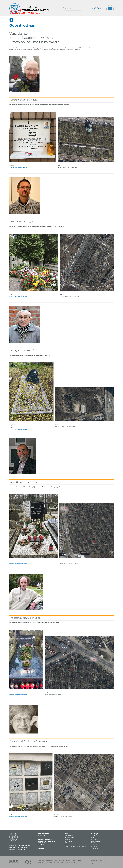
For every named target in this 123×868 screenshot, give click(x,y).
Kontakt (41, 845)
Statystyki (95, 847)
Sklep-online (96, 841)
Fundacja (95, 834)
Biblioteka (68, 841)
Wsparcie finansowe (45, 839)
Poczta (99, 8)
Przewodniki (69, 836)
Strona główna (43, 834)
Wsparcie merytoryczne (46, 841)
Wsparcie (94, 839)
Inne (66, 845)
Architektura (69, 837)
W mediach (95, 845)
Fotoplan (41, 836)
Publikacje (95, 843)
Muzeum (67, 839)
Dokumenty (95, 848)
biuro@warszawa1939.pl (17, 849)
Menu (66, 834)
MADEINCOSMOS (101, 861)
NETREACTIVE (103, 863)
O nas (93, 836)
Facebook (94, 8)
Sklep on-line (42, 843)
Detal (66, 843)
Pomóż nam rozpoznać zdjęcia (75, 847)
